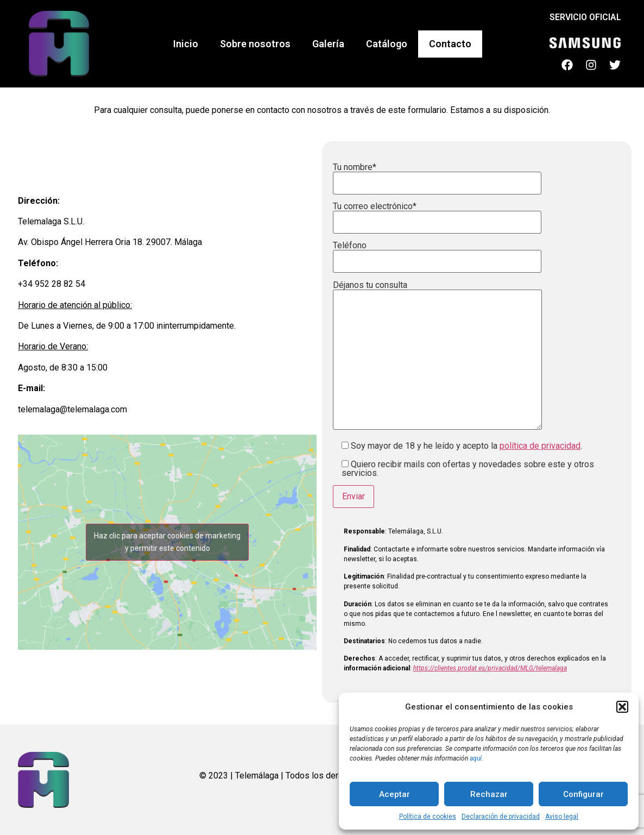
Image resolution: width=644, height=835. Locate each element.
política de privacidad (540, 446)
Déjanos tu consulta (437, 356)
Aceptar (394, 794)
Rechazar (489, 794)
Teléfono (437, 254)
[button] (622, 707)
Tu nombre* (437, 175)
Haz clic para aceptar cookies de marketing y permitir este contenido (167, 542)
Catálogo (387, 44)
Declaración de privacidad (501, 817)
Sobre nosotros (255, 44)
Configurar (583, 794)
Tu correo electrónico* (437, 215)
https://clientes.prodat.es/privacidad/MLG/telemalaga (490, 668)
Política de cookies (428, 817)
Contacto (450, 44)
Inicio (186, 44)
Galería (328, 44)
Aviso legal (562, 817)
